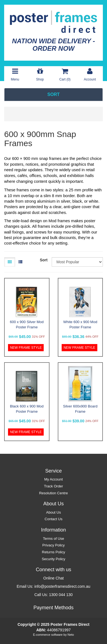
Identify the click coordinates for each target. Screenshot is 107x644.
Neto (71, 635)
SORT (53, 94)
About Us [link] (53, 512)
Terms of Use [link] (53, 539)
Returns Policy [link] (54, 552)
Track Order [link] (53, 486)
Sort (44, 260)
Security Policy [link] (53, 559)
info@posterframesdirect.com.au (62, 586)
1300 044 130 (61, 595)
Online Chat (54, 578)
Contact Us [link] (53, 519)
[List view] (20, 262)
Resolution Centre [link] (53, 493)
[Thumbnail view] (10, 262)
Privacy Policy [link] (53, 545)
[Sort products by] (77, 262)
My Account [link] (53, 479)
